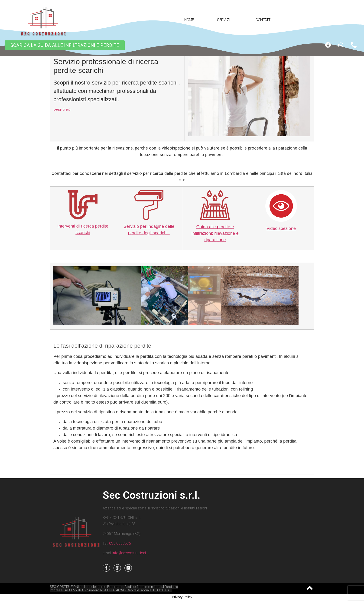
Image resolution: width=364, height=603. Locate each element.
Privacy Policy (182, 597)
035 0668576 (120, 543)
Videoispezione (281, 228)
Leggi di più (62, 109)
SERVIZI (225, 20)
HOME (189, 20)
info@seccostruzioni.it (130, 553)
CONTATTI (263, 20)
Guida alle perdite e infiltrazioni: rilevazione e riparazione (215, 233)
